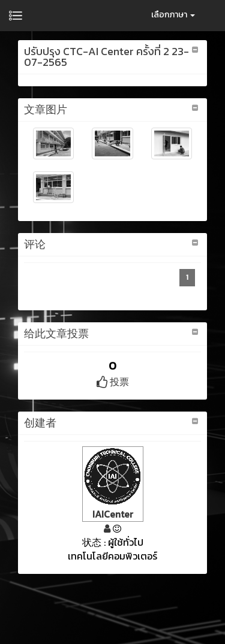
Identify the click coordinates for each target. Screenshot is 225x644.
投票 (113, 382)
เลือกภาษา (173, 15)
